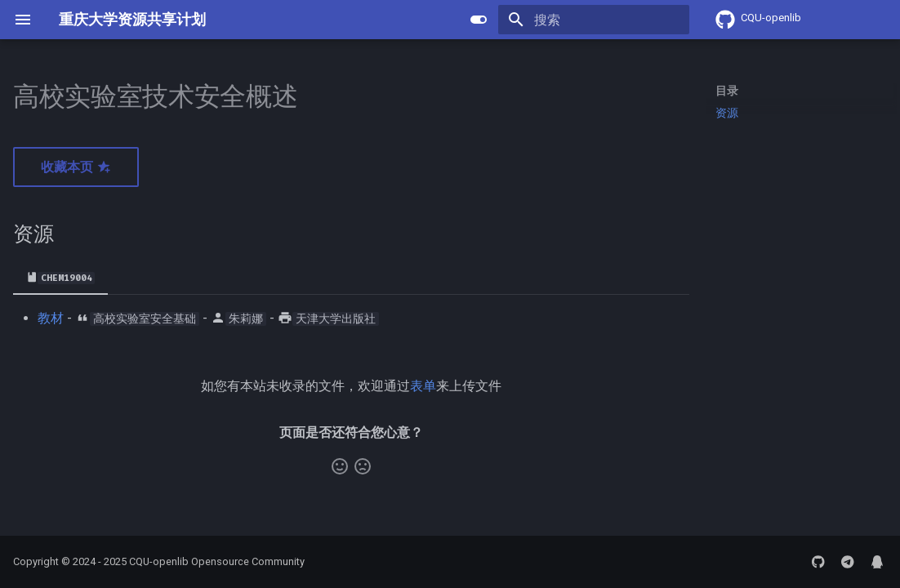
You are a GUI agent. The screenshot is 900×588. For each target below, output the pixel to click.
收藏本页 (76, 167)
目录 (727, 91)
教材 (51, 318)
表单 (423, 386)
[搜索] (594, 20)
